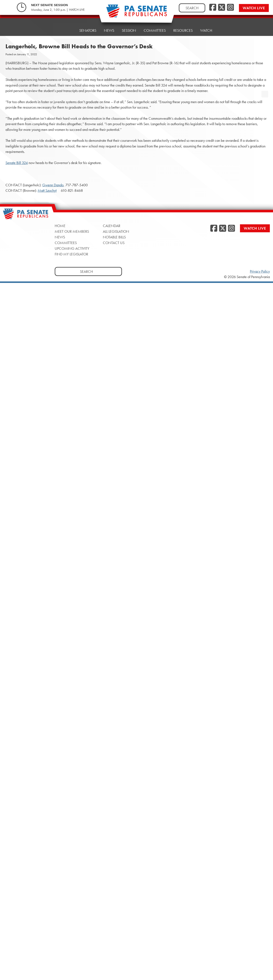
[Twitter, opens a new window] (222, 8)
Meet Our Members (72, 231)
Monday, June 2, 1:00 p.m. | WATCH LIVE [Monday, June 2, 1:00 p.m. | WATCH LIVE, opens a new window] (58, 10)
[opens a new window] (265, 86)
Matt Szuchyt (47, 190)
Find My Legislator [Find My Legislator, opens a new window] (71, 254)
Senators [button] (88, 30)
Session (129, 28)
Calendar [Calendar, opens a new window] (112, 226)
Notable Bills (114, 237)
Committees (155, 27)
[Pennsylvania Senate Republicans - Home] (136, 13)
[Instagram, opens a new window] (230, 8)
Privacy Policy (260, 271)
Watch (206, 25)
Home (66, 30)
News (109, 29)
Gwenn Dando (53, 185)
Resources (183, 26)
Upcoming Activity (72, 248)
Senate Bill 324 (17, 163)
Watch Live (254, 8)
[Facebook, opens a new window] (213, 8)
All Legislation (116, 231)
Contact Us (114, 243)
